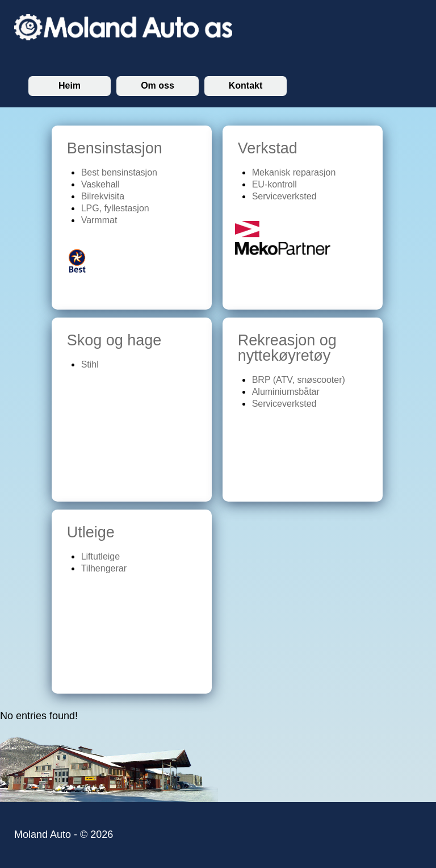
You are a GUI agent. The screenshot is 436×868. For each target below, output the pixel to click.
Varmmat (99, 220)
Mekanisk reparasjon (294, 172)
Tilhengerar (104, 568)
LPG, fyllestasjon (115, 208)
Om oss (158, 85)
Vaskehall (100, 184)
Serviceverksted (284, 196)
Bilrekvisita (103, 196)
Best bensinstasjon (119, 172)
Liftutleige (101, 556)
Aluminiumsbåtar (286, 392)
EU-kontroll (274, 184)
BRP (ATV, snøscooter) (299, 380)
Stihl (90, 364)
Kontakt (246, 85)
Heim (70, 85)
